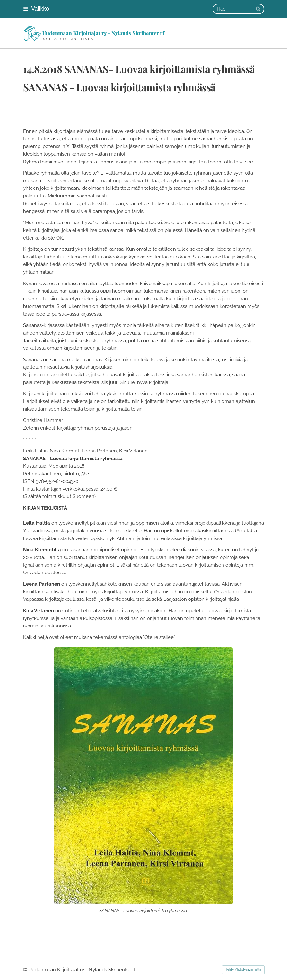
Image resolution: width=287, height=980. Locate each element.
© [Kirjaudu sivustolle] (26, 970)
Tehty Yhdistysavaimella (243, 970)
